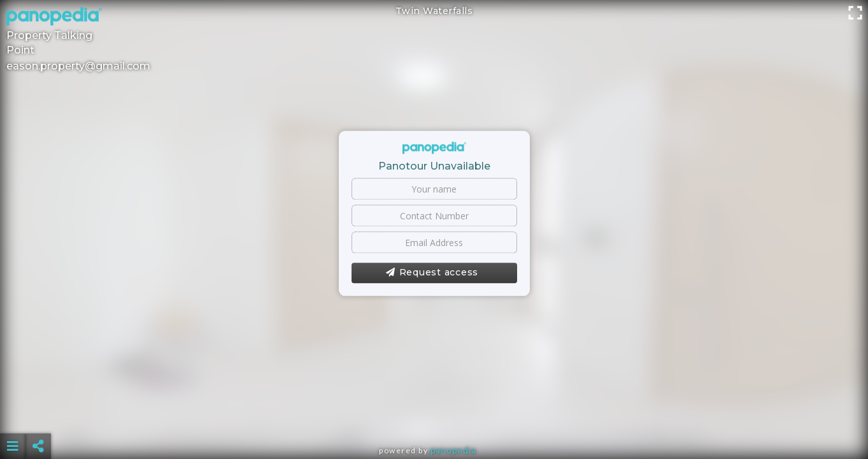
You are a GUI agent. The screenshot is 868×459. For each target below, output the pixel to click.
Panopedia (453, 450)
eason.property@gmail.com (78, 66)
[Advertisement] (434, 414)
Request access (432, 273)
